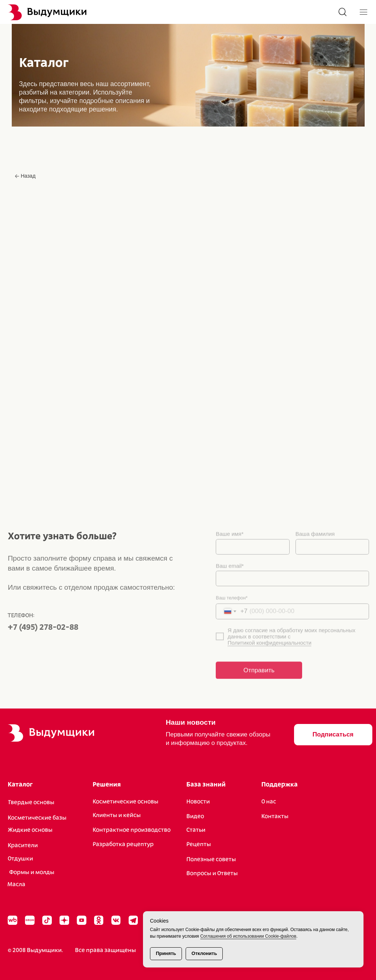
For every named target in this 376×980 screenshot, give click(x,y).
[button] (333, 735)
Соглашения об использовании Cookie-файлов (248, 936)
